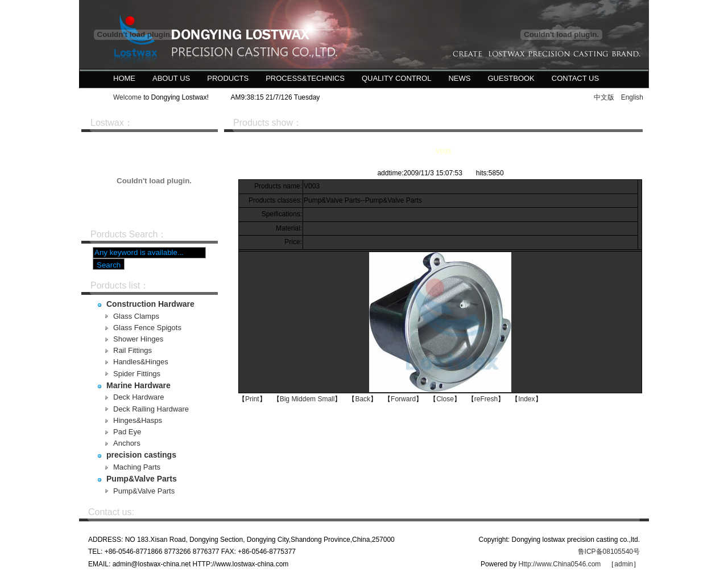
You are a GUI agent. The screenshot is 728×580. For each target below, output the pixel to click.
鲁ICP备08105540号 (609, 552)
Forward (403, 399)
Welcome (127, 97)
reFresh (486, 399)
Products (228, 78)
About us (171, 78)
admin (624, 564)
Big (285, 399)
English (632, 97)
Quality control (397, 78)
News (459, 78)
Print (252, 399)
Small (326, 399)
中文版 (604, 97)
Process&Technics (305, 78)
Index (526, 399)
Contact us (575, 78)
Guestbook (511, 78)
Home (124, 78)
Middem (303, 399)
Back (363, 399)
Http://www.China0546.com (560, 564)
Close (445, 399)
